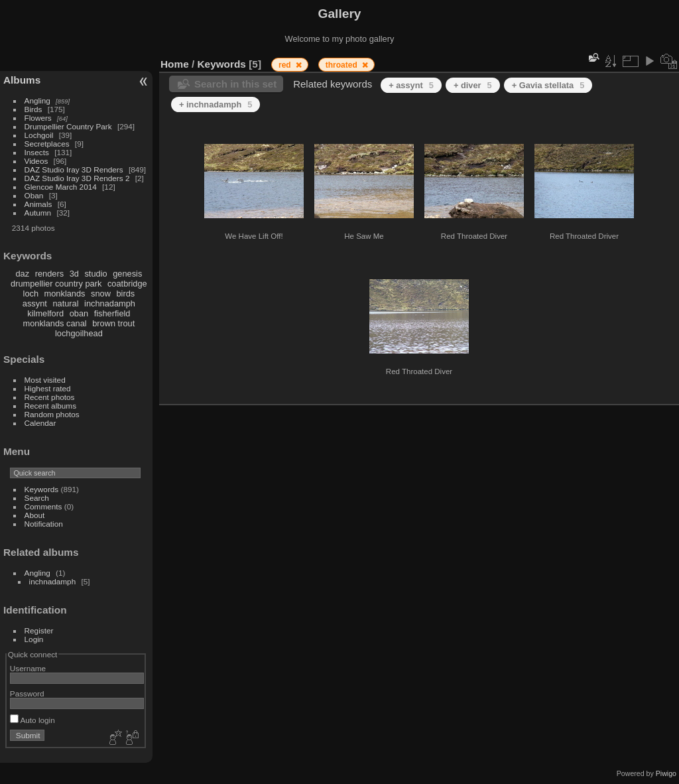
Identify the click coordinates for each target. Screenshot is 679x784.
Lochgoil (39, 135)
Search (37, 498)
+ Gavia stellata (548, 85)
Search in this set (235, 84)
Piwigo (666, 773)
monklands (65, 294)
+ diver (473, 85)
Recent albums (50, 406)
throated (342, 65)
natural (65, 303)
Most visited (45, 380)
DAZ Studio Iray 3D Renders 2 (77, 178)
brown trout (113, 323)
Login (34, 639)
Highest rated (48, 388)
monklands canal (55, 323)
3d (74, 274)
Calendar (40, 423)
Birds (33, 109)
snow (101, 294)
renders (49, 274)
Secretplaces (47, 144)
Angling (37, 100)
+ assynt (411, 85)
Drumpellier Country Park (68, 126)
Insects (37, 152)
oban (79, 313)
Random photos (52, 414)
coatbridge (127, 284)
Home (175, 64)
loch (31, 294)
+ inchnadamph (216, 104)
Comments (43, 506)
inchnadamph (110, 303)
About (35, 515)
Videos (36, 161)
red (286, 65)
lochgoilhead (79, 333)
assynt (35, 303)
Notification (44, 524)
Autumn (38, 213)
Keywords (42, 489)
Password (27, 693)
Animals (38, 204)
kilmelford (45, 313)
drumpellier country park (56, 284)
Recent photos (50, 397)
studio (95, 274)
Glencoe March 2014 (61, 187)
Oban (34, 195)
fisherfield (112, 313)
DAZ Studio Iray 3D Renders (74, 169)
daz (23, 274)
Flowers (38, 118)
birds (125, 294)
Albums (22, 80)
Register (39, 630)
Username (28, 668)
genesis (127, 274)
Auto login (32, 720)
